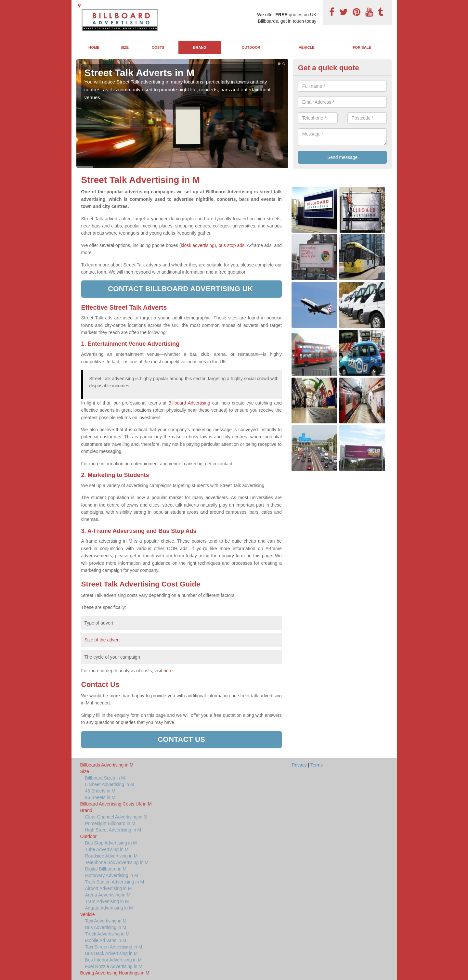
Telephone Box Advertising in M (117, 862)
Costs (158, 47)
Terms (317, 765)
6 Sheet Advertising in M (110, 784)
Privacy (299, 765)
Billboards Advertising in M (107, 765)
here (168, 671)
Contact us (181, 739)
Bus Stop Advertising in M (111, 843)
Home (94, 47)
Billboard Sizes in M (105, 778)
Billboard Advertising (189, 403)
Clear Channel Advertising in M (116, 817)
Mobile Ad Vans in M (106, 940)
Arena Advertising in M (108, 895)
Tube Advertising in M (107, 849)
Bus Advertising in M (106, 927)
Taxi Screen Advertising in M (114, 947)
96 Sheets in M (100, 797)
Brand (200, 47)
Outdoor (251, 47)
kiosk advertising (198, 245)
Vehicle (307, 47)
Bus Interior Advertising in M (113, 960)
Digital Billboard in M (106, 869)
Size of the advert (102, 640)
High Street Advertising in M (113, 830)
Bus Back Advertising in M (111, 953)
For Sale (362, 47)
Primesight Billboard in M (110, 823)
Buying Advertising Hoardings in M (115, 973)
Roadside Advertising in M (111, 856)
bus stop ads (231, 245)
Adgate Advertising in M (109, 908)
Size (125, 47)
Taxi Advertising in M (106, 921)
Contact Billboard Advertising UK (181, 289)
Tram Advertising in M (107, 901)
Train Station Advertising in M (115, 882)
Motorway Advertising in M (112, 875)
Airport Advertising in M (109, 888)
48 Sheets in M (100, 791)
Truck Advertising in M (107, 934)
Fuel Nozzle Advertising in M (114, 966)
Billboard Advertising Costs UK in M (116, 804)
